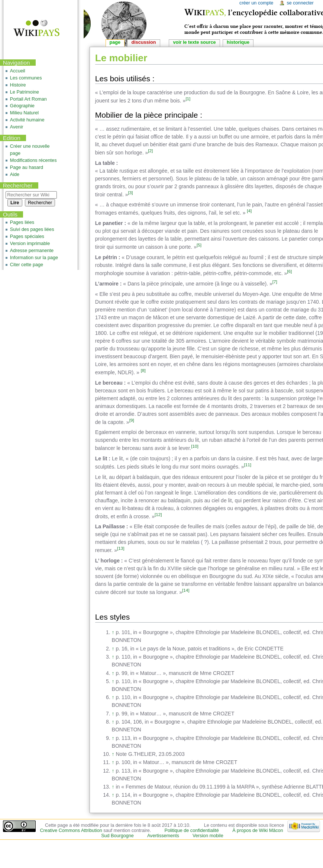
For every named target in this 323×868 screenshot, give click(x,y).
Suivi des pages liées (32, 229)
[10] (195, 446)
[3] (131, 192)
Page (115, 42)
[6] (289, 271)
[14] (186, 590)
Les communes (26, 78)
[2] (150, 151)
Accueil (18, 71)
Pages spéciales (27, 236)
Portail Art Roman (28, 99)
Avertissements (163, 836)
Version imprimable (30, 244)
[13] (121, 548)
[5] (199, 245)
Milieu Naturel (24, 113)
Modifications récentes (33, 160)
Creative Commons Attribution (71, 831)
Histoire (18, 85)
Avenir (17, 127)
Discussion (144, 42)
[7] (275, 282)
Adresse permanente (32, 251)
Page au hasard (27, 167)
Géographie (22, 106)
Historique (238, 42)
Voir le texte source (194, 42)
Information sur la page (34, 258)
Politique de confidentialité (192, 831)
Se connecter (300, 3)
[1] (188, 99)
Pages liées (22, 222)
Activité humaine (27, 120)
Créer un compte (256, 3)
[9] (132, 420)
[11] (248, 465)
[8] (143, 370)
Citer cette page (27, 265)
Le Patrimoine (25, 92)
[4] (249, 211)
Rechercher (18, 185)
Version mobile (208, 836)
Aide (15, 174)
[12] (158, 514)
